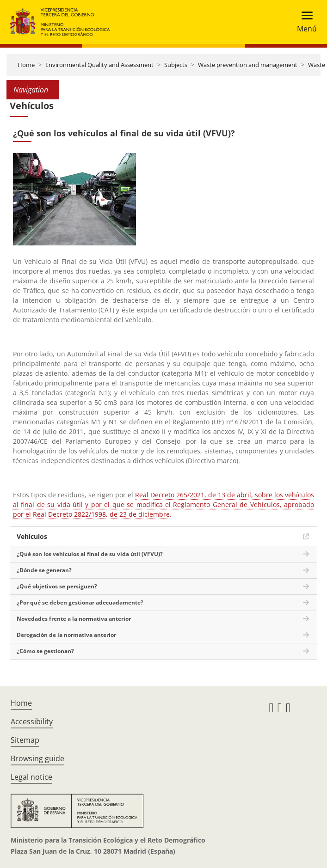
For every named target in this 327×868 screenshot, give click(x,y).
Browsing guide (37, 758)
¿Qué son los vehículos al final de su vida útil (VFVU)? (90, 554)
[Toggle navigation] (304, 22)
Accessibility (32, 721)
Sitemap (25, 740)
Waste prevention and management (248, 65)
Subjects (176, 65)
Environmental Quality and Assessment (99, 65)
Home (26, 65)
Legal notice (31, 777)
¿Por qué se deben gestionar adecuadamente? (80, 602)
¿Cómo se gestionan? (45, 651)
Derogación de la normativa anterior (66, 635)
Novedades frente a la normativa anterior (74, 619)
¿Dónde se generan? (44, 570)
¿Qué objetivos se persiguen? (57, 586)
